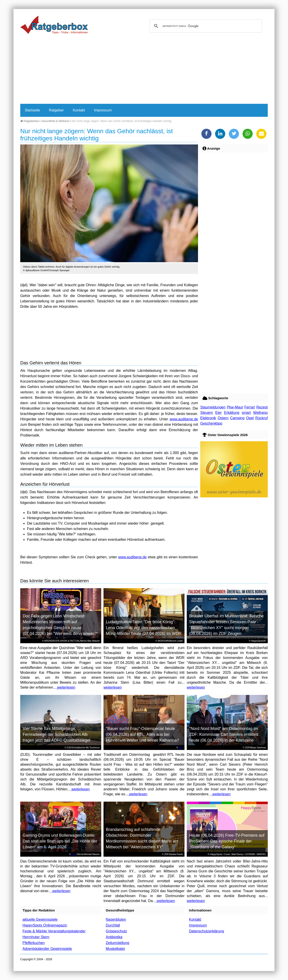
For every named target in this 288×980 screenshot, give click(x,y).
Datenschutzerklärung (207, 931)
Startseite (32, 110)
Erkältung (232, 413)
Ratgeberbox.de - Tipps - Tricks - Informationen (54, 25)
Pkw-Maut (235, 407)
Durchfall (113, 925)
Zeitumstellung (117, 943)
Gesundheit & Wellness (55, 121)
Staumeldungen (213, 407)
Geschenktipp (211, 423)
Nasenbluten (116, 919)
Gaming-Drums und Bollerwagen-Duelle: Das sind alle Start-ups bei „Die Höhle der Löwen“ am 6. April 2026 (60, 841)
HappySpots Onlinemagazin (45, 925)
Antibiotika (114, 937)
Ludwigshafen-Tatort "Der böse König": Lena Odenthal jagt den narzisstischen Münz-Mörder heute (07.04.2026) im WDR (144, 628)
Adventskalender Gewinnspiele (47, 949)
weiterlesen (66, 687)
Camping (237, 418)
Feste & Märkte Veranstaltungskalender (54, 931)
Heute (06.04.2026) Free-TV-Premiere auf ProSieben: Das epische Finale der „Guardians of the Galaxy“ (227, 841)
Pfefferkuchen (34, 943)
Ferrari (250, 407)
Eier (218, 413)
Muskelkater (115, 949)
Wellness (260, 413)
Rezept (262, 407)
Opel (250, 418)
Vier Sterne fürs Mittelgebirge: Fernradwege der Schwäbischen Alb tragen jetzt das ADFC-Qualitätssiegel (56, 734)
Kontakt (79, 110)
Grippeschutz (116, 931)
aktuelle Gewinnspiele (40, 919)
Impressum (103, 110)
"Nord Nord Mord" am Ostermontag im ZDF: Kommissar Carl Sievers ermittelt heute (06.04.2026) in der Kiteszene (224, 734)
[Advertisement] (144, 70)
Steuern (207, 413)
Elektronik (208, 418)
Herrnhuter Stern (36, 937)
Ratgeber (56, 110)
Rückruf (262, 418)
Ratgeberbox (30, 121)
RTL (181, 748)
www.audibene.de (184, 419)
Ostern (223, 418)
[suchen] (205, 26)
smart (246, 413)
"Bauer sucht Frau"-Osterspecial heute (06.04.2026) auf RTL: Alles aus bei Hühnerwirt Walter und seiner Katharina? (143, 734)
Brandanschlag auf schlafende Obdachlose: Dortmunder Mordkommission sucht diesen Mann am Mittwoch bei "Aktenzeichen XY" (142, 838)
